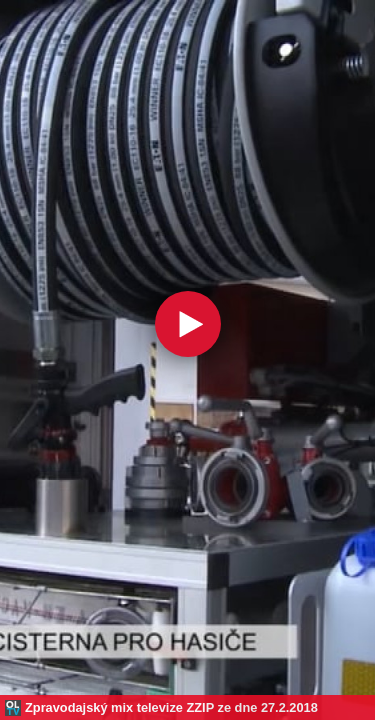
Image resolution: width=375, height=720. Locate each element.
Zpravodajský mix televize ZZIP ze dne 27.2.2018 (171, 707)
